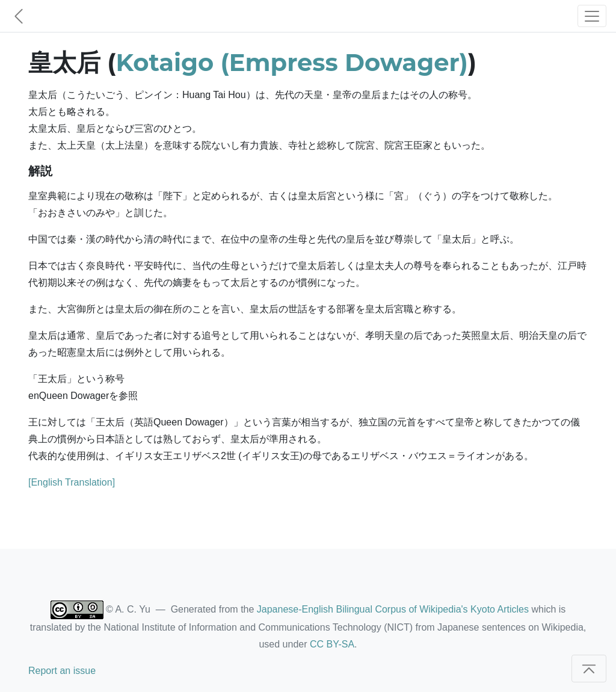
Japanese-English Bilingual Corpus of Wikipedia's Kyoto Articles (393, 609)
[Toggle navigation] (592, 16)
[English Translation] (72, 482)
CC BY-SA (332, 644)
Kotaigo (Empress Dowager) (292, 62)
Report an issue (62, 671)
